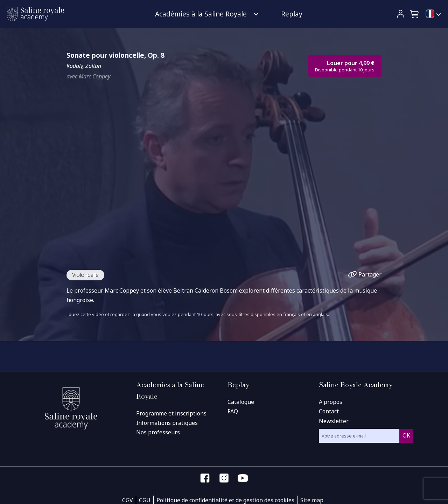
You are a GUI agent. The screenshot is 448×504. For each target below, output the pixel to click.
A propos (331, 402)
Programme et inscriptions (171, 413)
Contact (329, 411)
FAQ (233, 411)
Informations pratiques (167, 423)
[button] (415, 14)
